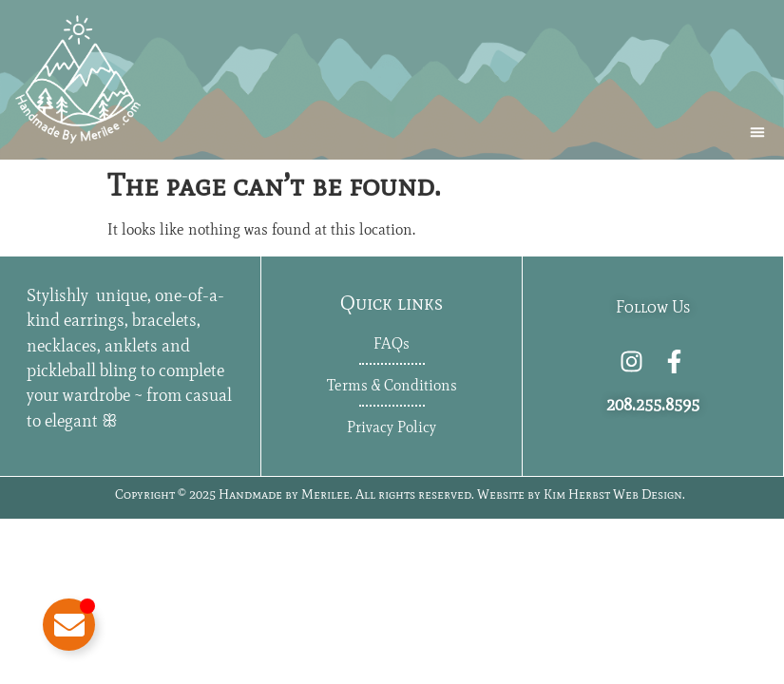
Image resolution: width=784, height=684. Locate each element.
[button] (757, 132)
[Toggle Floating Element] (69, 625)
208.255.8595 (653, 405)
